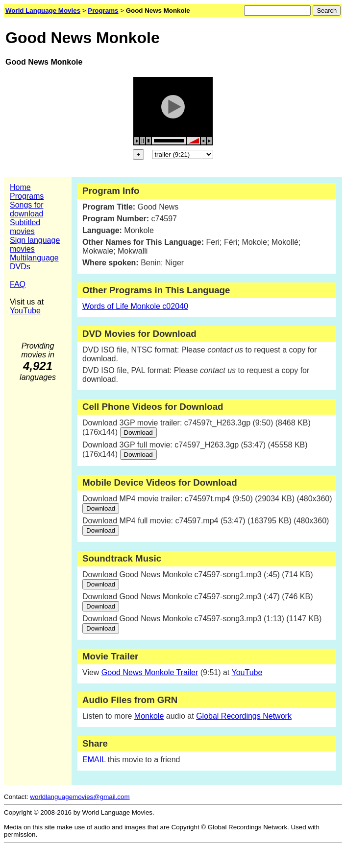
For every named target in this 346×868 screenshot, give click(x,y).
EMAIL (94, 760)
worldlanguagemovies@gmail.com (80, 797)
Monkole (149, 716)
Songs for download (27, 209)
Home (20, 187)
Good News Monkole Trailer (150, 672)
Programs (27, 196)
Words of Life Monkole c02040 (135, 306)
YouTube (25, 311)
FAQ (18, 284)
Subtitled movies (25, 227)
